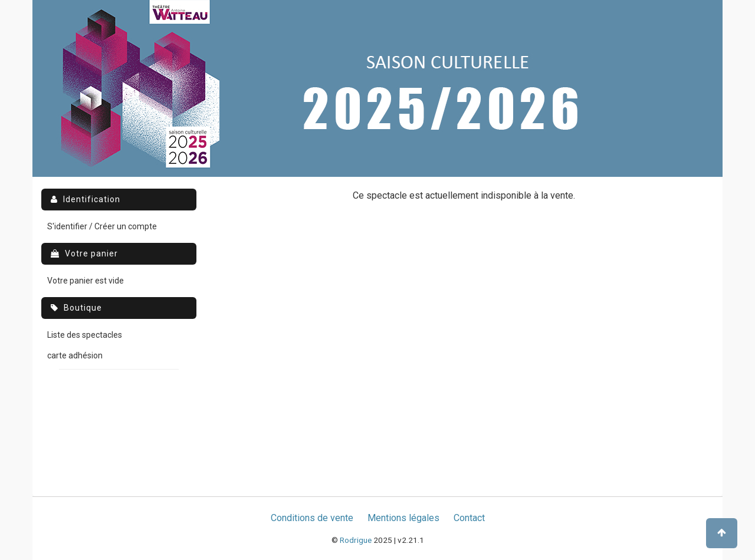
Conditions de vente (312, 518)
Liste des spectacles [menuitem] (85, 335)
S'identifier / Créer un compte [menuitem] (102, 226)
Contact (469, 518)
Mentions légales (403, 518)
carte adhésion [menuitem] (75, 355)
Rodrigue (356, 540)
